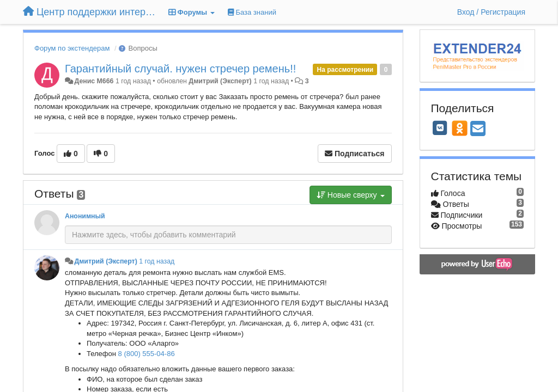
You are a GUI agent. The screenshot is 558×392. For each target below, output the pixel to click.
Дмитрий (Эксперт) (220, 81)
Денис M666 (94, 81)
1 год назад (157, 261)
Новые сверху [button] (351, 195)
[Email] (478, 129)
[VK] (440, 128)
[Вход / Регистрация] (491, 12)
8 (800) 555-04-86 (147, 354)
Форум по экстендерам (72, 48)
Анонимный (85, 216)
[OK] (460, 128)
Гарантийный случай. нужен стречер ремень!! (180, 69)
